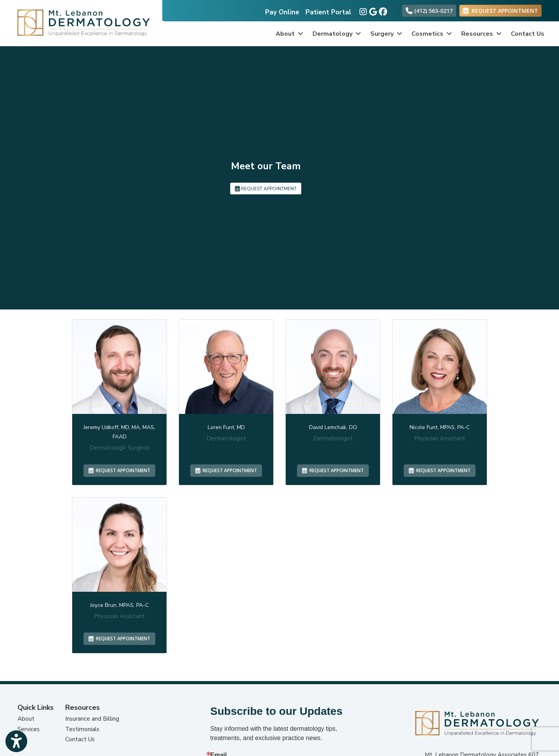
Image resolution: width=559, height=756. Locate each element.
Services (29, 729)
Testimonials (82, 729)
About (26, 719)
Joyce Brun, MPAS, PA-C (119, 605)
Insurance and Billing (92, 719)
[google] (372, 10)
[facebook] (382, 10)
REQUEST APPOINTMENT (266, 188)
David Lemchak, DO (333, 427)
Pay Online (282, 12)
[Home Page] (81, 23)
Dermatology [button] (337, 34)
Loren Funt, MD (226, 427)
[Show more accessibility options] (16, 741)
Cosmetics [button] (432, 34)
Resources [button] (481, 34)
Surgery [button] (386, 34)
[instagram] (362, 10)
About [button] (289, 34)
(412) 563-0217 (429, 11)
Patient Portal (328, 12)
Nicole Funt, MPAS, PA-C (440, 427)
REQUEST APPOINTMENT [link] (500, 11)
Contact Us (528, 34)
